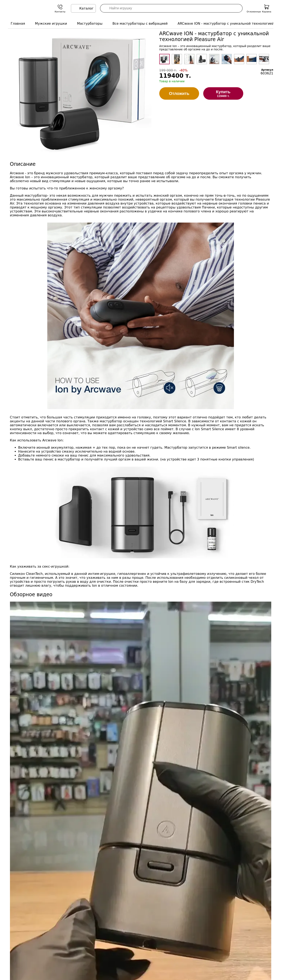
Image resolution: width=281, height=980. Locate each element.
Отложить (179, 93)
